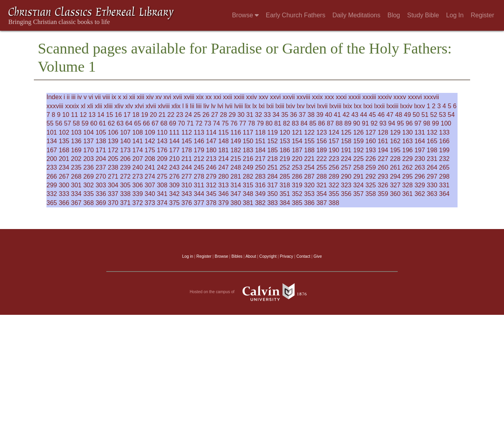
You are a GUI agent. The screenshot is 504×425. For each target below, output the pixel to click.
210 (175, 159)
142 (150, 141)
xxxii (355, 97)
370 (113, 203)
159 (359, 141)
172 (113, 150)
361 (408, 194)
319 (297, 185)
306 (138, 185)
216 (248, 159)
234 (64, 167)
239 (125, 167)
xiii (141, 97)
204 (101, 159)
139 (113, 141)
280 (223, 176)
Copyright (268, 256)
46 (381, 115)
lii (192, 106)
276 (175, 176)
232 (444, 159)
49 (408, 115)
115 (223, 132)
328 (408, 185)
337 (113, 194)
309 (175, 185)
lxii (270, 106)
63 (120, 123)
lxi (262, 106)
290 (346, 176)
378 (211, 203)
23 (180, 115)
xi (125, 97)
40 (329, 115)
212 (199, 159)
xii (132, 97)
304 (113, 185)
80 (269, 123)
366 (64, 203)
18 (136, 115)
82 (287, 123)
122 (309, 132)
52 (434, 115)
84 (304, 123)
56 (59, 123)
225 (359, 159)
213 (211, 159)
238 (113, 167)
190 (334, 150)
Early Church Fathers (296, 15)
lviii (239, 106)
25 (197, 115)
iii (73, 97)
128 (383, 132)
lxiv (290, 106)
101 (52, 132)
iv (80, 97)
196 (408, 150)
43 (355, 115)
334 (76, 194)
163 (408, 141)
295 (408, 176)
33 (267, 115)
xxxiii (369, 97)
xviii (189, 97)
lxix (347, 106)
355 (334, 194)
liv (206, 106)
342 (175, 194)
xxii (227, 97)
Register (482, 15)
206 (125, 159)
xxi (217, 97)
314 (236, 185)
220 (297, 159)
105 (101, 132)
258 (359, 167)
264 (432, 167)
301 (76, 185)
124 (334, 132)
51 (425, 115)
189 (321, 150)
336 (101, 194)
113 (199, 132)
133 (444, 132)
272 (125, 176)
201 (64, 159)
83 (295, 123)
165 (432, 141)
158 (346, 141)
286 (297, 176)
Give (318, 256)
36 (294, 115)
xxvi (275, 97)
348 (248, 194)
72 (199, 123)
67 (155, 123)
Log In (455, 15)
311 (199, 185)
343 (187, 194)
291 (359, 176)
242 (162, 167)
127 (371, 132)
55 (50, 123)
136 (76, 141)
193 (371, 150)
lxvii (322, 106)
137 (88, 141)
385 (297, 203)
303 (101, 185)
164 (420, 141)
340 (150, 194)
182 (236, 150)
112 (187, 132)
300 (64, 185)
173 (125, 150)
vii (98, 97)
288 (321, 176)
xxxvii (431, 97)
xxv (263, 97)
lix (247, 106)
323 (346, 185)
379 (223, 203)
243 (175, 167)
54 (451, 115)
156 (321, 141)
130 (408, 132)
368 (88, 203)
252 (285, 167)
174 (138, 150)
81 (278, 123)
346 (223, 194)
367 (76, 203)
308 (162, 185)
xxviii (303, 97)
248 (236, 167)
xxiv (252, 97)
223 (334, 159)
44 (364, 115)
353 (309, 194)
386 (309, 203)
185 (273, 150)
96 (409, 123)
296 (420, 176)
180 (211, 150)
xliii (108, 106)
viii (106, 97)
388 (334, 203)
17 (127, 115)
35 (285, 115)
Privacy (287, 256)
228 (395, 159)
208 (150, 159)
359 (383, 194)
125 (346, 132)
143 (162, 141)
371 (125, 203)
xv (159, 97)
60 (94, 123)
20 (154, 115)
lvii (229, 106)
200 (52, 159)
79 (260, 123)
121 (297, 132)
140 (125, 141)
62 (111, 123)
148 (223, 141)
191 (346, 150)
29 (232, 115)
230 (420, 159)
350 (273, 194)
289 (334, 176)
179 (199, 150)
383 (273, 203)
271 (113, 176)
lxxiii (392, 106)
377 (199, 203)
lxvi (311, 106)
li (187, 106)
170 (88, 150)
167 (52, 150)
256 (334, 167)
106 (113, 132)
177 (175, 150)
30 (241, 115)
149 (236, 141)
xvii (177, 97)
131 (420, 132)
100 (446, 123)
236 (88, 167)
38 (311, 115)
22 (171, 115)
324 (359, 185)
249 (248, 167)
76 (234, 123)
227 (383, 159)
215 (236, 159)
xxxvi (415, 97)
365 (52, 203)
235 (76, 167)
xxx (329, 97)
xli (90, 106)
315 (248, 185)
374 (162, 203)
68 (164, 123)
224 (346, 159)
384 (285, 203)
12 (83, 115)
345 (211, 194)
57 (68, 123)
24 (189, 115)
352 (297, 194)
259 (371, 167)
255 (321, 167)
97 (418, 123)
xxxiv (385, 97)
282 (248, 176)
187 (297, 150)
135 (64, 141)
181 (223, 150)
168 (64, 150)
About (251, 256)
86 (322, 123)
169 (76, 150)
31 (250, 115)
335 (88, 194)
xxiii (239, 97)
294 (395, 176)
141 (138, 141)
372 (138, 203)
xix (200, 97)
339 (138, 194)
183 (248, 150)
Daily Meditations (356, 15)
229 (408, 159)
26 (206, 115)
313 (223, 185)
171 (101, 150)
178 (187, 150)
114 (211, 132)
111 (175, 132)
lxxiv (406, 106)
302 (88, 185)
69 (173, 123)
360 (395, 194)
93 (383, 123)
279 (211, 176)
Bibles (237, 256)
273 (138, 176)
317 (273, 185)
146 (199, 141)
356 (346, 194)
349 (260, 194)
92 (374, 123)
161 (383, 141)
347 (236, 194)
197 (420, 150)
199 (444, 150)
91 (365, 123)
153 (285, 141)
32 (259, 115)
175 (150, 150)
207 (138, 159)
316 (260, 185)
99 (435, 123)
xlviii (164, 106)
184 (260, 150)
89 (348, 123)
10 (66, 115)
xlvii (151, 106)
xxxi (341, 97)
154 (297, 141)
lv (213, 106)
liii (199, 106)
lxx (358, 106)
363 (432, 194)
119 (273, 132)
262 (408, 167)
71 (190, 123)
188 (309, 150)
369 (101, 203)
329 (420, 185)
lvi (220, 106)
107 (125, 132)
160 (371, 141)
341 (162, 194)
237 (101, 167)
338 (125, 194)
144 (175, 141)
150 (248, 141)
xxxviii (55, 106)
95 (400, 123)
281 (236, 176)
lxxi (368, 106)
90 (357, 123)
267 (64, 176)
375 (175, 203)
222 (321, 159)
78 (252, 123)
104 (88, 132)
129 (395, 132)
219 (285, 159)
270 (101, 176)
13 (92, 115)
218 (273, 159)
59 (85, 123)
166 (444, 141)
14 (101, 115)
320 (309, 185)
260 (383, 167)
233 (52, 167)
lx (255, 106)
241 (150, 167)
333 (64, 194)
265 (444, 167)
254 (309, 167)
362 (420, 194)
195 (395, 150)
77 (243, 123)
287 (309, 176)
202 (76, 159)
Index (54, 97)
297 (432, 176)
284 (273, 176)
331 (444, 185)
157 (334, 141)
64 (129, 123)
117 (248, 132)
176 (162, 150)
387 (321, 203)
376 (187, 203)
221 (309, 159)
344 (199, 194)
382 (260, 203)
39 (320, 115)
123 (321, 132)
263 (420, 167)
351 (285, 194)
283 (260, 176)
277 (187, 176)
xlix (176, 106)
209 (162, 159)
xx (209, 97)
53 (443, 115)
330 (432, 185)
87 (330, 123)
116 (236, 132)
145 (187, 141)
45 (372, 115)
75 (225, 123)
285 (285, 176)
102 (64, 132)
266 (52, 176)
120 (285, 132)
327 (395, 185)
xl (83, 106)
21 (162, 115)
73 (208, 123)
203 (88, 159)
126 (359, 132)
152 (273, 141)
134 (52, 141)
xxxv (400, 97)
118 (260, 132)
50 (416, 115)
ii (68, 97)
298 (444, 176)
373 (150, 203)
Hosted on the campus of (252, 292)
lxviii (335, 106)
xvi (167, 97)
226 (371, 159)
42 (346, 115)
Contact (303, 256)
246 (211, 167)
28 (224, 115)
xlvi (139, 106)
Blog (394, 15)
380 (236, 203)
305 (125, 185)
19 (145, 115)
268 (76, 176)
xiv (150, 97)
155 (309, 141)
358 (371, 194)
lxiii (280, 106)
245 (199, 167)
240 (138, 167)
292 (371, 176)
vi (91, 97)
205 (113, 159)
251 (273, 167)
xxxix (72, 106)
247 (223, 167)
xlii (99, 106)
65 (138, 123)
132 (432, 132)
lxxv (420, 106)
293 (383, 176)
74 (217, 123)
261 (395, 167)
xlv (129, 106)
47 (390, 115)
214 (223, 159)
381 (248, 203)
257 (346, 167)
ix (114, 97)
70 (182, 123)
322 (334, 185)
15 (109, 115)
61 (103, 123)
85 (313, 123)
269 (88, 176)
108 (138, 132)
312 (211, 185)
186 (285, 150)
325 (371, 185)
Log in (188, 256)
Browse (245, 15)
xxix (317, 97)
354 (321, 194)
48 (399, 115)
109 (150, 132)
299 (52, 185)
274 (150, 176)
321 (321, 185)
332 (52, 194)
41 (337, 115)
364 (444, 194)
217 (260, 159)
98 (427, 123)
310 (187, 185)
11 (74, 115)
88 (339, 123)
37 (302, 115)
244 (187, 167)
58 (76, 123)
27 (215, 115)
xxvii (288, 97)
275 (162, 176)
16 (119, 115)
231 (432, 159)
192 (359, 150)
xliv (119, 106)
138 (101, 141)
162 (395, 141)
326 (383, 185)
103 (76, 132)
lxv (301, 106)
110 (162, 132)
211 (187, 159)
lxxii (379, 106)
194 (383, 150)
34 (276, 115)
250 (260, 167)
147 (211, 141)
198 (432, 150)
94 (392, 123)
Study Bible (423, 15)
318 (285, 185)
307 (150, 185)
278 (199, 176)
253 (297, 167)
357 (359, 194)
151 (260, 141)
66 (146, 123)
